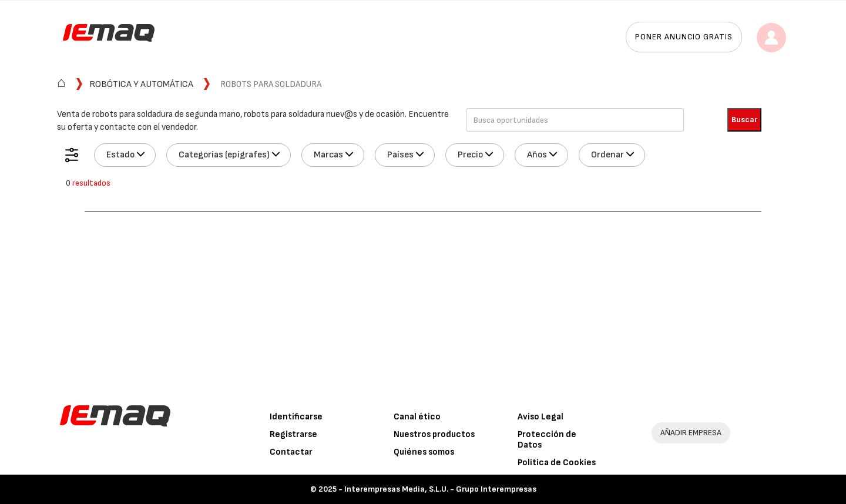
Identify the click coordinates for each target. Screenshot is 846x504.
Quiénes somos (424, 452)
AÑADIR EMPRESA (691, 433)
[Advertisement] (423, 300)
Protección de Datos (547, 440)
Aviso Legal (540, 417)
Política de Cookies (557, 463)
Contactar (291, 452)
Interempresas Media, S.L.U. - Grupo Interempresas (440, 489)
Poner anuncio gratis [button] (684, 37)
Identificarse (296, 417)
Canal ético (417, 417)
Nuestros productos (434, 434)
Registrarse (293, 434)
